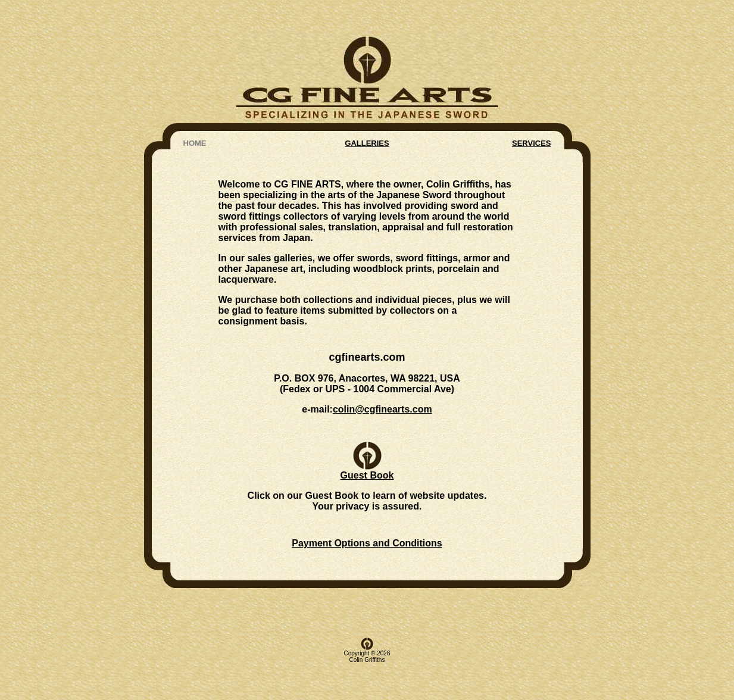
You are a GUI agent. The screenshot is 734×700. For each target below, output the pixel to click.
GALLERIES (367, 112)
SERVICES (532, 112)
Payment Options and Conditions (367, 519)
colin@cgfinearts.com (382, 382)
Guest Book (367, 446)
